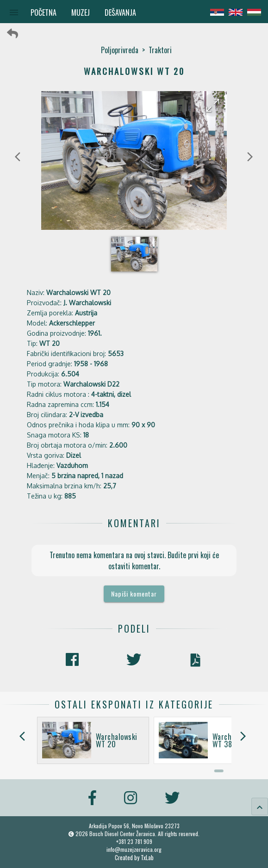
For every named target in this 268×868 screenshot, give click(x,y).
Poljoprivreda (120, 50)
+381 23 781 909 (134, 841)
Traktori (160, 50)
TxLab (147, 858)
